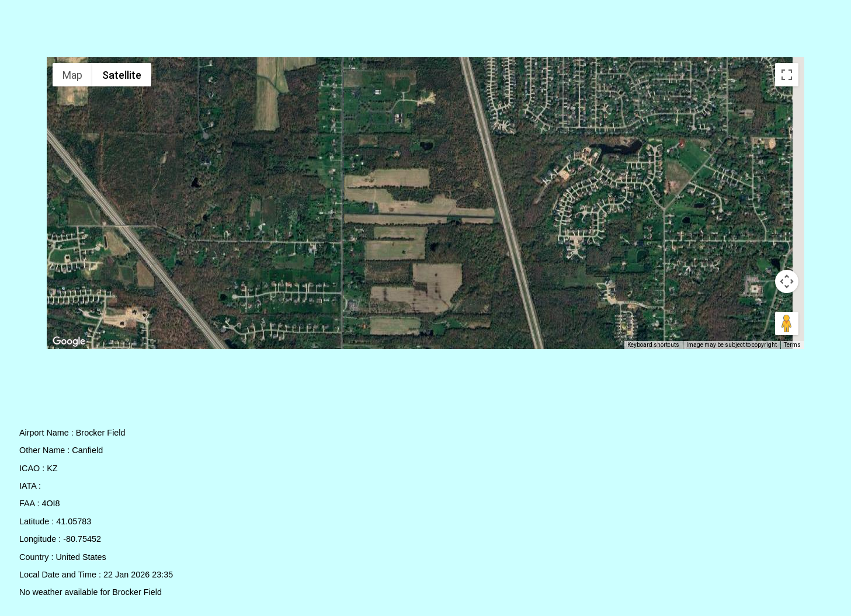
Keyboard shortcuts (653, 345)
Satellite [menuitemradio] (122, 75)
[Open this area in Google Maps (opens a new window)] (69, 342)
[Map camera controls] (787, 281)
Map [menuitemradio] (72, 75)
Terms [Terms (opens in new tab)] (792, 345)
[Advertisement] (426, 31)
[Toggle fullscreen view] (787, 75)
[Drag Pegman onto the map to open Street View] (787, 323)
